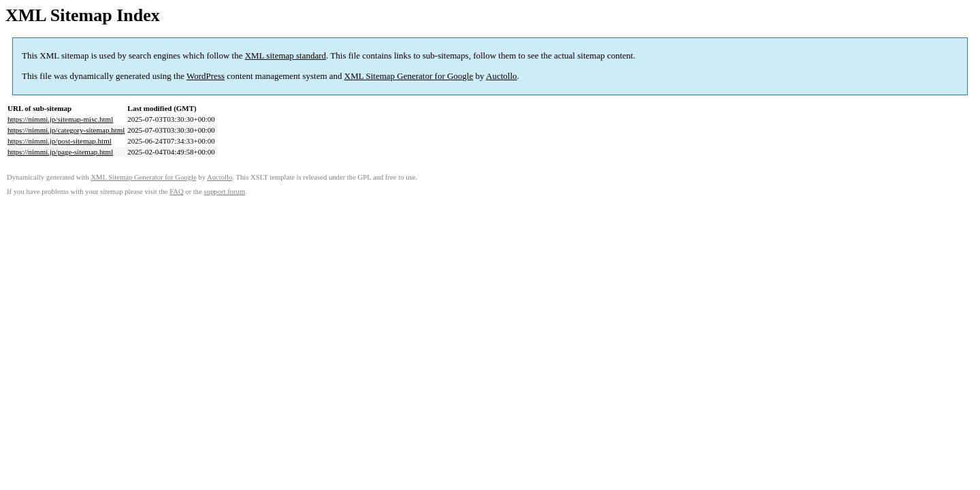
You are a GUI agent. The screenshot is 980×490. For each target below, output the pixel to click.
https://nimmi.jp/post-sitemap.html (60, 141)
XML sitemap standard (285, 55)
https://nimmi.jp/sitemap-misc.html (60, 119)
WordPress (206, 76)
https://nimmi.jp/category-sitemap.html (66, 130)
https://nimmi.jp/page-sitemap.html (60, 152)
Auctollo (502, 76)
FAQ (177, 192)
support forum (225, 192)
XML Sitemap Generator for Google (409, 76)
